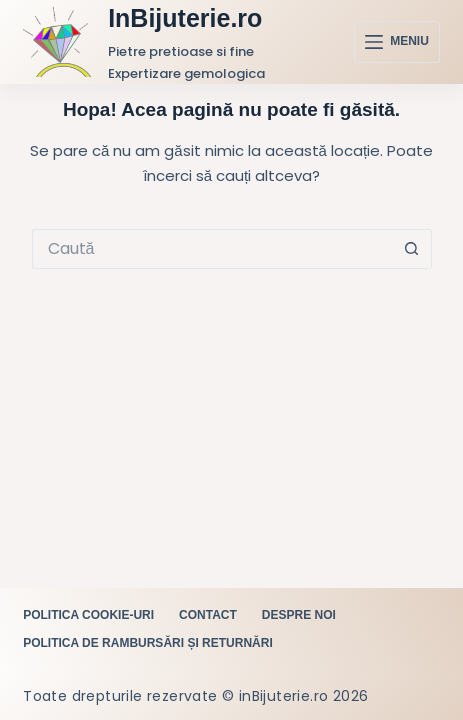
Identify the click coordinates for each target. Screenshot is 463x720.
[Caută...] (212, 249)
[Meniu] (397, 42)
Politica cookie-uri (88, 615)
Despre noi (299, 615)
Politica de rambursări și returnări (148, 643)
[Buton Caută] (412, 249)
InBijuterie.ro (185, 18)
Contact (208, 615)
